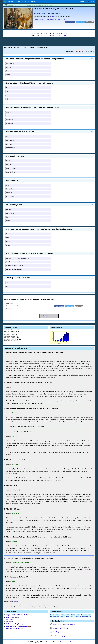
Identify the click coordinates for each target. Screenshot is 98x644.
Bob (8, 238)
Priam (8, 221)
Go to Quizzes (61, 628)
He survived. (10, 213)
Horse (73, 615)
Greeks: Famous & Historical (83, 617)
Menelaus (10, 123)
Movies (52, 615)
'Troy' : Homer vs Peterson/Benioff (17, 626)
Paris (8, 217)
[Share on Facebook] (70, 22)
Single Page (80, 51)
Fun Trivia (9, 2)
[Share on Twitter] (80, 22)
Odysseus (10, 120)
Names (78, 615)
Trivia (26, 2)
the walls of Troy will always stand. (18, 258)
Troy (7, 619)
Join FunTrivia (20, 5)
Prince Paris (10, 193)
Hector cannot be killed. (14, 269)
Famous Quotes (65, 615)
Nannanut (33, 605)
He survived (10, 189)
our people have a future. (15, 266)
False (8, 286)
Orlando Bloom (11, 168)
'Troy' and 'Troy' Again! (13, 628)
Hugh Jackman (11, 172)
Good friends (11, 140)
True (8, 283)
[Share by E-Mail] (90, 22)
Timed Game (90, 51)
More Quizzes (58, 632)
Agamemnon (11, 116)
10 (7, 99)
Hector (9, 209)
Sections (19, 2)
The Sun (63, 617)
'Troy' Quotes (10, 617)
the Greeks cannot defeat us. (16, 262)
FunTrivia (59, 636)
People (58, 615)
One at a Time (71, 51)
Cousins (9, 136)
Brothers (9, 144)
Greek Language (86, 615)
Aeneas (9, 241)
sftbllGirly (53, 16)
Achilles (9, 112)
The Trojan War (55, 617)
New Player (84, 2)
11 (7, 92)
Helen (8, 71)
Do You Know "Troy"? (13, 624)
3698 (65, 35)
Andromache (11, 64)
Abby (8, 75)
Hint (92, 59)
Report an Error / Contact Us (62, 642)
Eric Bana (9, 161)
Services (33, 2)
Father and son (11, 148)
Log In (92, 2)
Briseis (8, 67)
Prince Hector (11, 196)
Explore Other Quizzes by (64, 624)
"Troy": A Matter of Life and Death (17, 615)
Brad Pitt (9, 165)
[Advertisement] (49, 41)
